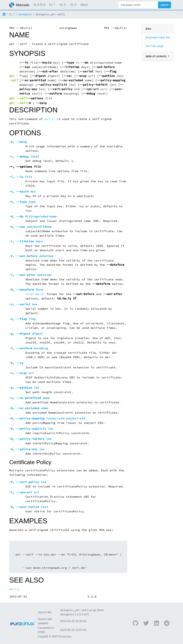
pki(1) (50, 119)
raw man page (154, 46)
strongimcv (25, 14)
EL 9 (73, 5)
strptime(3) (35, 294)
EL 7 (52, 5)
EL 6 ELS (40, 5)
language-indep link (158, 37)
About (84, 5)
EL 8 (63, 5)
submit (165, 5)
